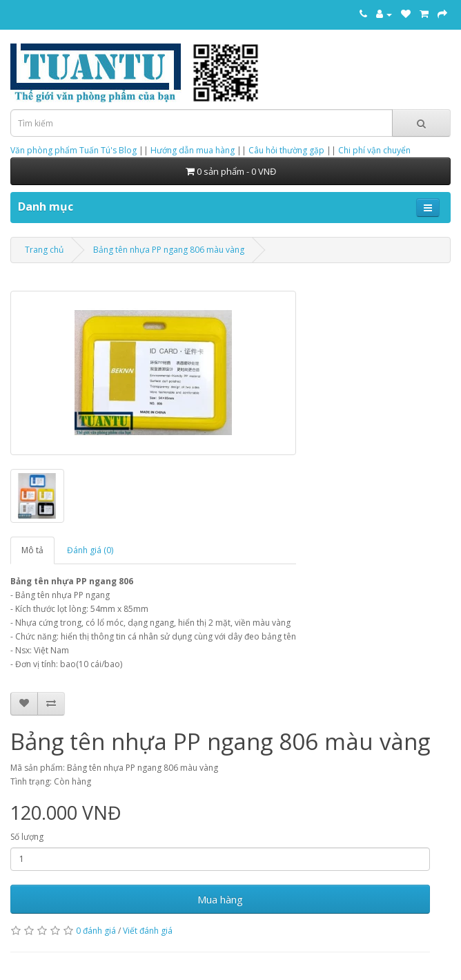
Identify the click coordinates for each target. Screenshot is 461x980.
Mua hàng (220, 899)
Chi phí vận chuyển (374, 150)
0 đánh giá (96, 931)
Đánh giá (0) (90, 550)
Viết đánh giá (148, 931)
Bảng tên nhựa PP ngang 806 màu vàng (169, 250)
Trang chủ (44, 250)
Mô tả (32, 550)
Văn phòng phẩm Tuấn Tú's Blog (73, 150)
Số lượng (27, 837)
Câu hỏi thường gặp (286, 150)
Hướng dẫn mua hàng (193, 150)
